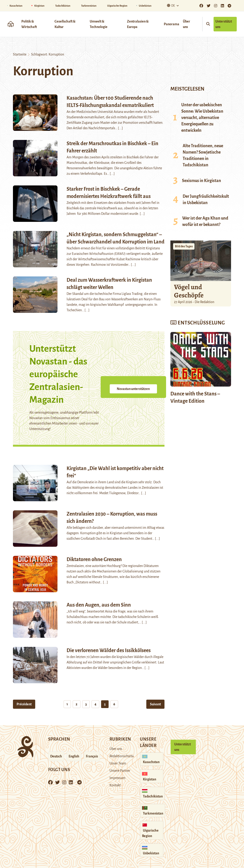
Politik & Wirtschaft (29, 24)
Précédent (24, 704)
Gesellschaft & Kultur (65, 24)
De (170, 6)
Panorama (172, 24)
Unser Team (118, 763)
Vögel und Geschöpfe (189, 291)
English (74, 756)
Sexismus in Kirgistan (202, 181)
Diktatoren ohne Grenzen (94, 559)
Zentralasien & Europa (138, 24)
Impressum (117, 778)
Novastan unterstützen (133, 389)
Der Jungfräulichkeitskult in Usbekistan (206, 200)
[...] (120, 128)
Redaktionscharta (122, 756)
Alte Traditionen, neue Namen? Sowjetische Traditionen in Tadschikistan (203, 155)
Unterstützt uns (224, 24)
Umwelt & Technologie (99, 24)
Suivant (155, 704)
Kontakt (115, 785)
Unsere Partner (120, 771)
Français (92, 756)
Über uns (187, 24)
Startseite (20, 54)
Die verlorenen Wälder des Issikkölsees (109, 650)
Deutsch (56, 756)
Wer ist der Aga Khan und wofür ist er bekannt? (205, 221)
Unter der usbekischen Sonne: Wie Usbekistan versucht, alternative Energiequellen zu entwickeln (202, 118)
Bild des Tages (184, 246)
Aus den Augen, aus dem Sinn (99, 605)
